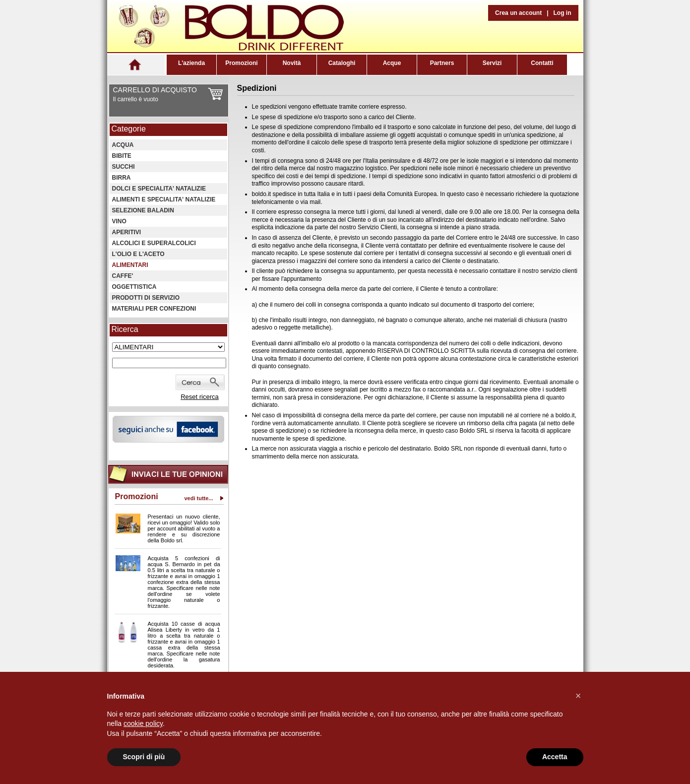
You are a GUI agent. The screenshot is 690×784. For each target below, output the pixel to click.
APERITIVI (127, 232)
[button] (578, 696)
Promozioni (241, 63)
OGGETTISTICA (134, 287)
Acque (392, 63)
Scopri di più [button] (144, 757)
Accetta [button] (555, 757)
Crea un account (518, 13)
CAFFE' (123, 276)
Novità (292, 63)
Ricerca (125, 329)
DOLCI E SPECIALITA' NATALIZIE (159, 189)
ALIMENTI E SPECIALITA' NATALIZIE (164, 199)
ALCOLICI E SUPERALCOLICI (154, 243)
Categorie (129, 129)
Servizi (492, 63)
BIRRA (122, 178)
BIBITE (122, 156)
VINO (119, 221)
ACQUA (123, 145)
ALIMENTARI (130, 265)
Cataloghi (342, 63)
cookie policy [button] (143, 723)
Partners (442, 63)
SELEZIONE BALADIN (143, 210)
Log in (563, 13)
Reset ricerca (200, 397)
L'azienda (191, 63)
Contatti (542, 63)
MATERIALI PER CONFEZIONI (154, 309)
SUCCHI (124, 167)
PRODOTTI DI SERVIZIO (146, 298)
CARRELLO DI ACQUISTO (155, 90)
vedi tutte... (198, 498)
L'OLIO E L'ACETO (138, 254)
